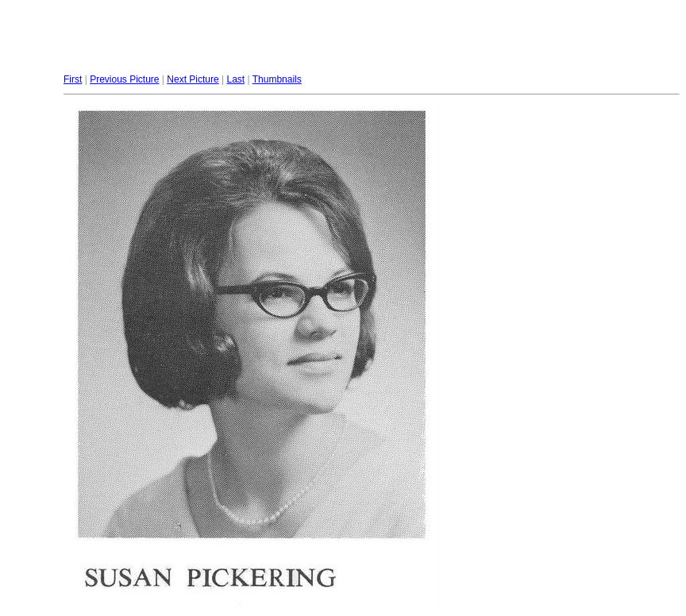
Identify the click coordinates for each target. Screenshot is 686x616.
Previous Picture (124, 79)
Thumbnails (277, 79)
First (73, 79)
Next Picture (193, 79)
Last (235, 79)
